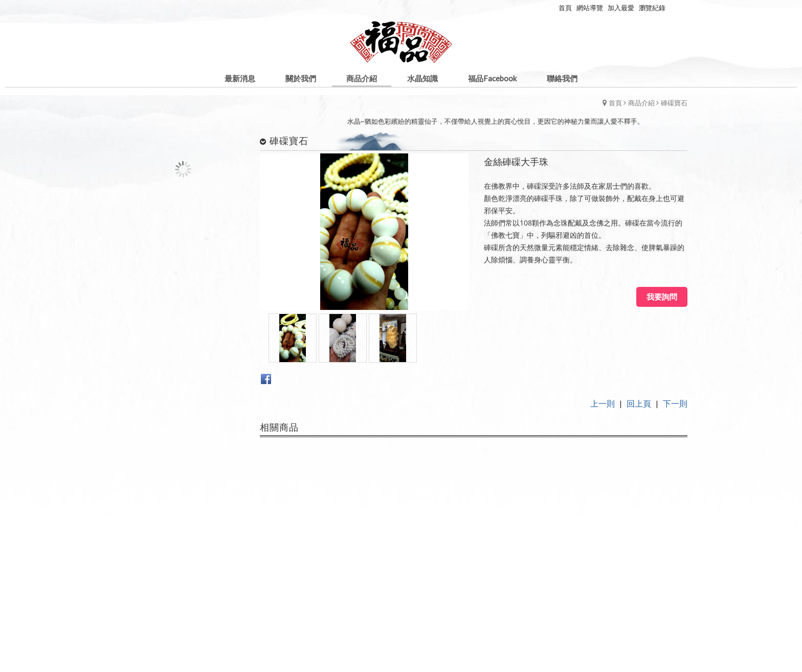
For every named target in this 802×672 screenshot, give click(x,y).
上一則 (603, 403)
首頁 (615, 103)
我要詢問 (662, 297)
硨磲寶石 (674, 103)
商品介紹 (641, 103)
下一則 (675, 403)
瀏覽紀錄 (652, 8)
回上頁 (639, 403)
